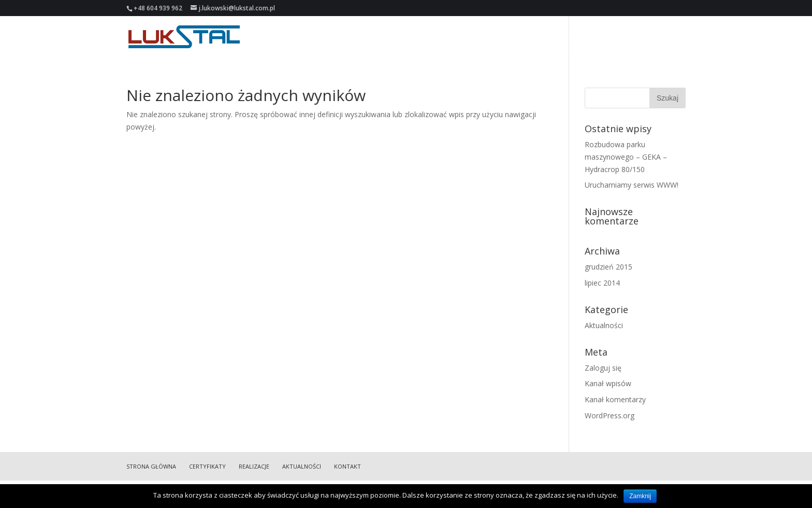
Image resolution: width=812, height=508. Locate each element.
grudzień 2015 (608, 267)
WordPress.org (610, 415)
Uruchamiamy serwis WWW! (632, 185)
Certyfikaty (523, 37)
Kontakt (671, 37)
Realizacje (571, 37)
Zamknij (640, 496)
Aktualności (622, 37)
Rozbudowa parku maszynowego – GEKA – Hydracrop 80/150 (626, 157)
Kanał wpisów (608, 383)
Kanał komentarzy (615, 399)
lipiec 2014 (602, 283)
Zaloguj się (603, 368)
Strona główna (464, 37)
